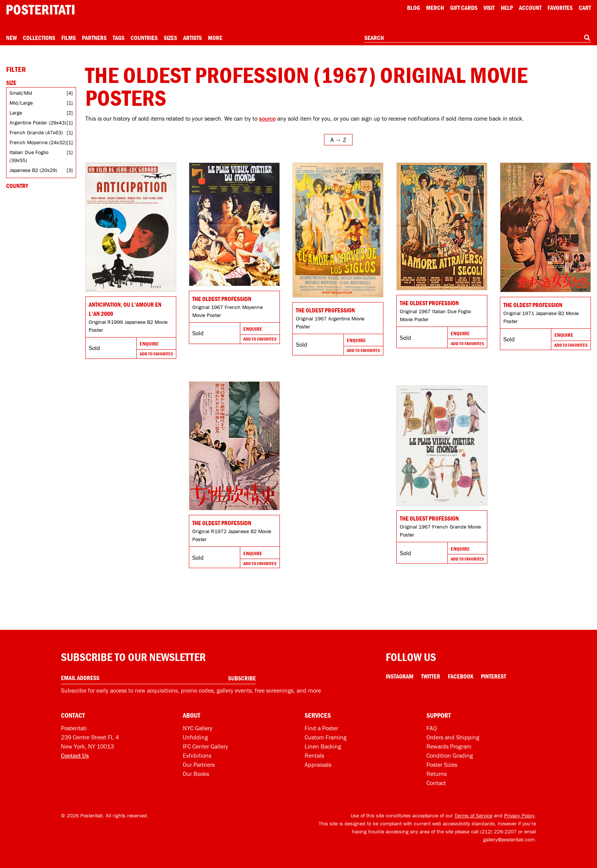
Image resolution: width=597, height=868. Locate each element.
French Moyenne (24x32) (38, 142)
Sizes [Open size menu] (170, 38)
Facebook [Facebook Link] (461, 676)
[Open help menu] (507, 8)
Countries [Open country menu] (144, 38)
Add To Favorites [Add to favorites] (156, 354)
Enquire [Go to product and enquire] (149, 344)
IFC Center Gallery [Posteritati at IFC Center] (205, 746)
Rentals (314, 755)
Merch (435, 8)
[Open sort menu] (338, 140)
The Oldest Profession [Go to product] (222, 299)
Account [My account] (530, 8)
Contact (436, 783)
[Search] (587, 38)
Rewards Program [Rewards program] (449, 746)
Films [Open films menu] (69, 38)
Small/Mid (21, 93)
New (11, 38)
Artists (192, 38)
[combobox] (478, 38)
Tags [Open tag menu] (119, 38)
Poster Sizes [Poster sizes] (442, 764)
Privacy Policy (519, 815)
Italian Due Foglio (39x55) (29, 156)
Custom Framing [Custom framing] (326, 737)
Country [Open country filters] (17, 186)
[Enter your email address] (158, 678)
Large (16, 113)
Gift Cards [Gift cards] (464, 8)
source (267, 118)
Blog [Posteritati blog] (413, 8)
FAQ (432, 728)
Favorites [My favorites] (560, 8)
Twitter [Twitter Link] (431, 676)
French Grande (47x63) (36, 132)
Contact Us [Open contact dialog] (75, 755)
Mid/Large (21, 103)
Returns (437, 774)
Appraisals (318, 764)
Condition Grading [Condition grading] (450, 755)
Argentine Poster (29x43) (38, 123)
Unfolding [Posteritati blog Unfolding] (195, 737)
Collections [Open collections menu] (39, 38)
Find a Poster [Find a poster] (321, 728)
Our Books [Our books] (196, 774)
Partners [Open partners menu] (94, 38)
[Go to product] (131, 227)
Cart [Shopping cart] (585, 8)
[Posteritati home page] (40, 10)
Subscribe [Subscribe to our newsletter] (242, 678)
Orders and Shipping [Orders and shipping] (453, 737)
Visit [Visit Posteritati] (489, 8)
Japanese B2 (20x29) (33, 170)
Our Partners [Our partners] (199, 764)
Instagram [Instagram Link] (400, 676)
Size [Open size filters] (11, 83)
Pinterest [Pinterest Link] (493, 676)
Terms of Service (473, 815)
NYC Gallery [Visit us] (198, 728)
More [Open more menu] (215, 38)
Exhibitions (197, 755)
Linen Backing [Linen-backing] (323, 746)
